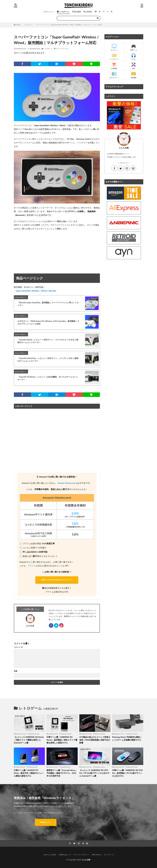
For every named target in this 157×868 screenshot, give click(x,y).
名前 (16, 671)
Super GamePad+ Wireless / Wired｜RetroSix (36, 291)
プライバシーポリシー (81, 855)
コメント (18, 647)
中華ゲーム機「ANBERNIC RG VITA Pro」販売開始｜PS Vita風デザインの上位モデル (127, 773)
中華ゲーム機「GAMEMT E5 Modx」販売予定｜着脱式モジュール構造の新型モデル (29, 773)
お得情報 (87, 12)
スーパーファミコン (62, 49)
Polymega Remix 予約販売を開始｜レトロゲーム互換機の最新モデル (127, 739)
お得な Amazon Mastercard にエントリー (57, 580)
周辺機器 (77, 12)
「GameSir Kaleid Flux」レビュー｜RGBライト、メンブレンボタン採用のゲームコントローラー (48, 360)
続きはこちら (46, 822)
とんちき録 (86, 860)
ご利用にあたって (64, 855)
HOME (18, 25)
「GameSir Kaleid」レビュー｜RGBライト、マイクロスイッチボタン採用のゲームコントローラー (48, 341)
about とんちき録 (50, 855)
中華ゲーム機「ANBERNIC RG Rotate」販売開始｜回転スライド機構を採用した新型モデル (62, 740)
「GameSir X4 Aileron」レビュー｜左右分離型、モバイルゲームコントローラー (48, 378)
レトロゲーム (63, 12)
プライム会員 (34, 566)
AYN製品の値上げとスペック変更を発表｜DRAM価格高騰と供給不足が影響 (95, 740)
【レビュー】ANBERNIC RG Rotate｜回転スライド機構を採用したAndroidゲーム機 (29, 740)
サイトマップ (109, 855)
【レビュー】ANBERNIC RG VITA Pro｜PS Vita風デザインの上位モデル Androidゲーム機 (94, 773)
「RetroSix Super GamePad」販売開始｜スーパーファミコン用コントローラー (48, 304)
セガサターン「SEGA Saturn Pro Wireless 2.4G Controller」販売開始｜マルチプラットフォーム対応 (48, 323)
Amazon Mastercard (66, 483)
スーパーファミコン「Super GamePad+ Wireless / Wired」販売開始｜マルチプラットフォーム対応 (69, 25)
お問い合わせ (96, 855)
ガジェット (48, 12)
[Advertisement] (57, 249)
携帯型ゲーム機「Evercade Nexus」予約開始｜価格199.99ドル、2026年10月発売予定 (62, 773)
